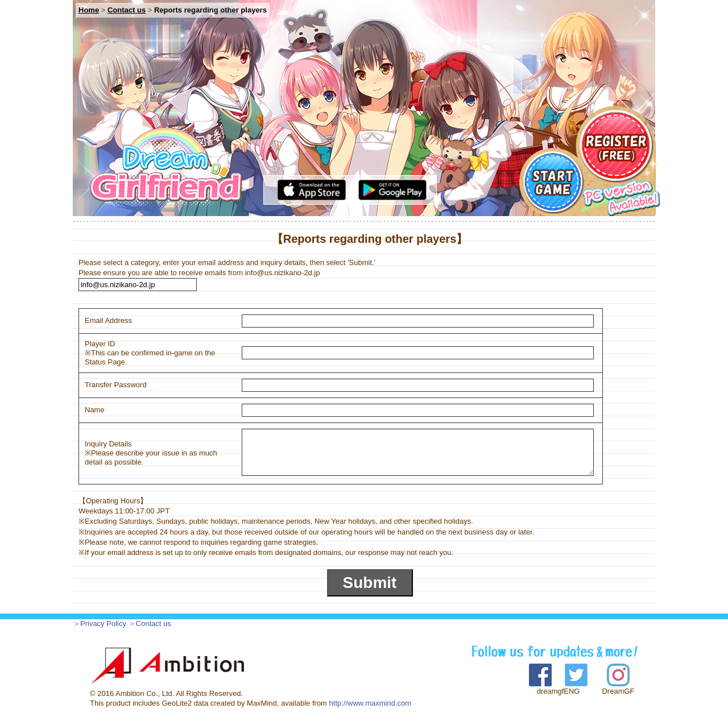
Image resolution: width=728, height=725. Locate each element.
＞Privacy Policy (100, 623)
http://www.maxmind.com (371, 703)
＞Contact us (150, 623)
